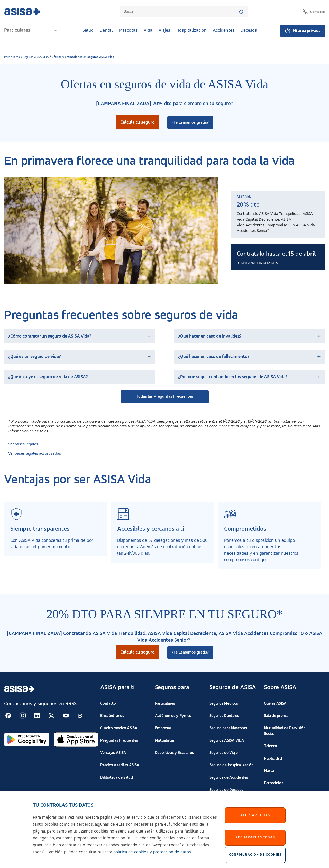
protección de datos (172, 857)
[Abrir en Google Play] (27, 740)
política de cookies (131, 857)
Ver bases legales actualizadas (35, 454)
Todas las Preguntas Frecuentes (164, 397)
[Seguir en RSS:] (8, 716)
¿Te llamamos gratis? (190, 123)
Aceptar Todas (255, 819)
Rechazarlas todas (255, 842)
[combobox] (181, 12)
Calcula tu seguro (138, 122)
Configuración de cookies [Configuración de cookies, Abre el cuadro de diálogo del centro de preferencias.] (255, 859)
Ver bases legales (23, 444)
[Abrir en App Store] (76, 740)
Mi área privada (303, 31)
